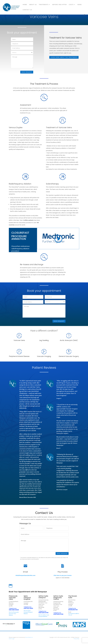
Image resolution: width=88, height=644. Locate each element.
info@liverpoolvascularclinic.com (25, 576)
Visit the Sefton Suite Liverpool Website (44, 615)
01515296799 (73, 609)
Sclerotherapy (53, 185)
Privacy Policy (76, 638)
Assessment (26, 105)
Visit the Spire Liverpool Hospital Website (28, 612)
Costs (71, 5)
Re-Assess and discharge (32, 265)
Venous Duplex (16, 128)
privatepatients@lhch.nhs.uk (74, 614)
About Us (33, 5)
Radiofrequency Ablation (20, 185)
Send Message (62, 553)
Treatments (44, 5)
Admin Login (12, 638)
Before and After (60, 5)
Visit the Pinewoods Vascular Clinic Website (14, 613)
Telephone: (13, 608)
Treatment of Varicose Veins (59, 129)
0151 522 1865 (28, 608)
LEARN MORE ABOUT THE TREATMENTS (64, 57)
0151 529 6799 (43, 612)
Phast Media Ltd (29, 637)
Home (25, 5)
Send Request (27, 72)
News (80, 5)
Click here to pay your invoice (63, 576)
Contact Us (27, 10)
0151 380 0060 (14, 610)
